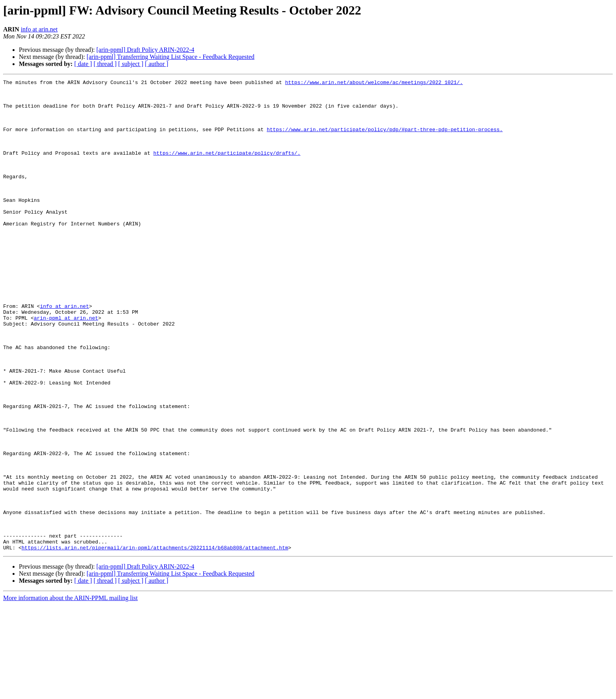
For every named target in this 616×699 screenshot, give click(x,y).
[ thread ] (105, 64)
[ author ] (157, 64)
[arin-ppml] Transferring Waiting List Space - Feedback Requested (170, 57)
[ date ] (83, 64)
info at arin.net (39, 29)
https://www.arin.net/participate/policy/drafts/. (227, 168)
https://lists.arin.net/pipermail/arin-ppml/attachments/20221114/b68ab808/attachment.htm (155, 642)
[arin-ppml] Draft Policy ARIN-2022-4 (145, 50)
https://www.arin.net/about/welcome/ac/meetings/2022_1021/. (374, 83)
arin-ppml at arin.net (66, 366)
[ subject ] (131, 64)
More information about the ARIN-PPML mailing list (71, 692)
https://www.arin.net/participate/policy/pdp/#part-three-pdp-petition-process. (385, 140)
